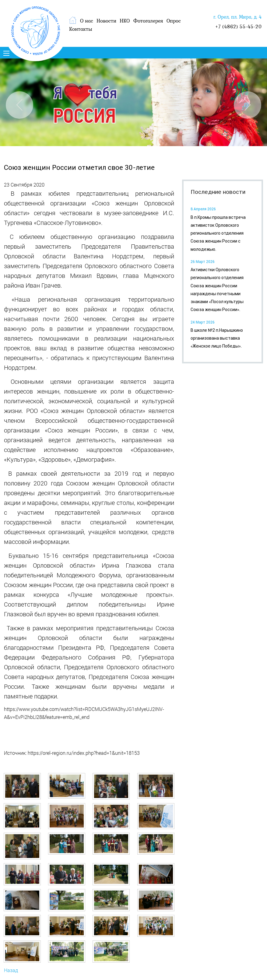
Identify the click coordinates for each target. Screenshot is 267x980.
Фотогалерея (148, 21)
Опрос (174, 21)
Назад (11, 970)
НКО (125, 21)
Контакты (81, 29)
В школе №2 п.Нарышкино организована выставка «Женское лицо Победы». (217, 338)
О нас (87, 21)
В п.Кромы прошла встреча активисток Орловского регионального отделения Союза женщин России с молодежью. (218, 233)
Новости (106, 21)
